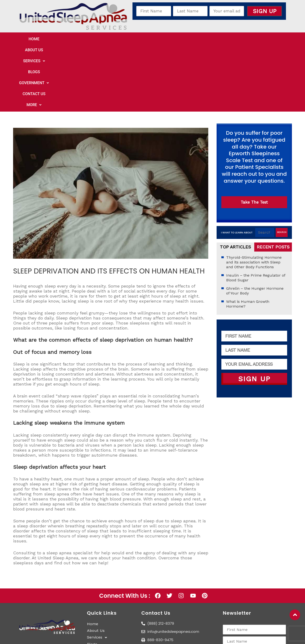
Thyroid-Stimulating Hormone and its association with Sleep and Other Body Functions (254, 197)
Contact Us (215, 40)
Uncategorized (30, 216)
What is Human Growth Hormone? (248, 239)
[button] (115, 40)
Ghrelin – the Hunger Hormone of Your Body (255, 226)
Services (115, 40)
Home (58, 40)
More (245, 40)
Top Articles (235, 182)
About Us (83, 40)
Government (175, 40)
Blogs (142, 40)
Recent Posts (273, 182)
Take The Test (254, 137)
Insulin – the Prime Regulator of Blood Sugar (256, 213)
